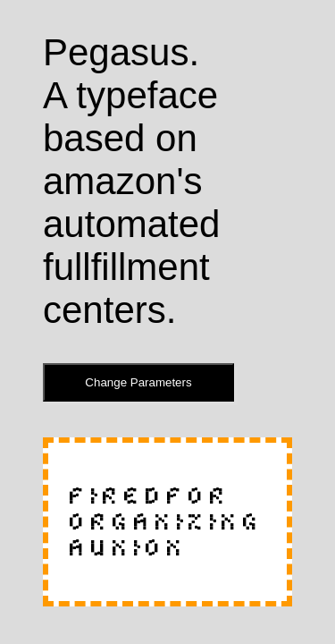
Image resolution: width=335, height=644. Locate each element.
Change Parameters (138, 382)
